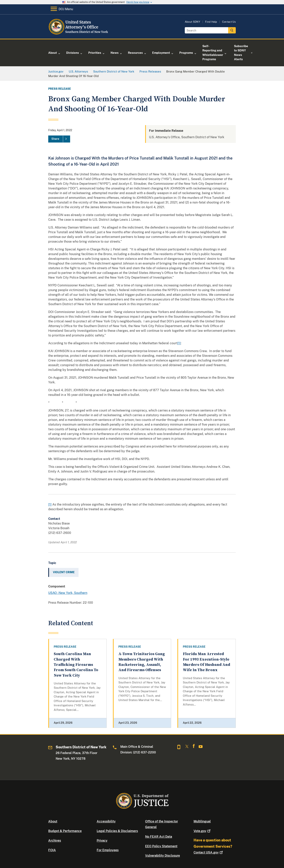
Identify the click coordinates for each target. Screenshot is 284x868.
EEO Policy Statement (161, 846)
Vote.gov (202, 831)
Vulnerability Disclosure (163, 856)
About (53, 821)
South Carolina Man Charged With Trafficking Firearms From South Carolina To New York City (76, 665)
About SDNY (192, 22)
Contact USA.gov (209, 852)
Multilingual (202, 821)
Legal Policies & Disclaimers (117, 831)
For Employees (108, 850)
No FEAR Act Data (159, 837)
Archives (55, 841)
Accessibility (106, 821)
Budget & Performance (65, 831)
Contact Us (229, 22)
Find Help (211, 22)
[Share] (59, 139)
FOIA (52, 850)
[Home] (80, 34)
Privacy (102, 841)
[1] (179, 343)
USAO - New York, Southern (68, 593)
